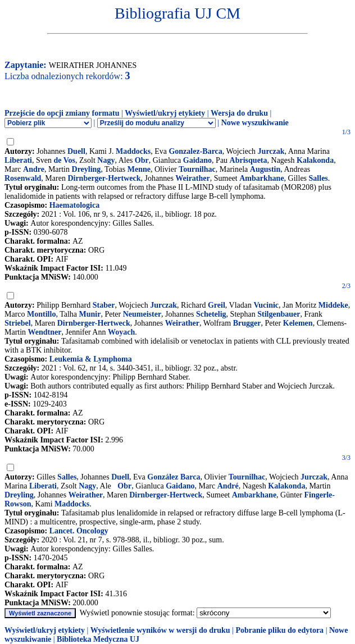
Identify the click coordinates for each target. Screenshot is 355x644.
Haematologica (74, 205)
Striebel (18, 323)
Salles (318, 178)
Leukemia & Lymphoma (91, 359)
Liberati (18, 160)
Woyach (121, 332)
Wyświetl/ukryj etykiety (165, 113)
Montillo (41, 314)
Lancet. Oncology (79, 531)
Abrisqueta (249, 160)
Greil (217, 305)
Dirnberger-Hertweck (104, 178)
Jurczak (271, 151)
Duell (76, 151)
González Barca (174, 477)
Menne (139, 169)
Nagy (106, 160)
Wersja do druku (239, 113)
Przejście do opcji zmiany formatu (62, 113)
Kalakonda (315, 160)
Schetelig (211, 314)
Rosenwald (23, 178)
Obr (142, 160)
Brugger (247, 323)
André (228, 486)
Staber (104, 305)
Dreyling (87, 169)
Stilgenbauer (279, 314)
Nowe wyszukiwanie (255, 123)
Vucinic (266, 305)
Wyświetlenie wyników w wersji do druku (160, 630)
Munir (90, 314)
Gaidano (197, 160)
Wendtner (45, 332)
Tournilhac (197, 169)
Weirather (192, 178)
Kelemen (298, 323)
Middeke (333, 305)
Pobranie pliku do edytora (279, 630)
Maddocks (133, 151)
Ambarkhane (261, 178)
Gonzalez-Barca (195, 151)
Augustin (265, 169)
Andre (34, 169)
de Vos (65, 160)
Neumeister (142, 314)
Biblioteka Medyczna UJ (98, 639)
